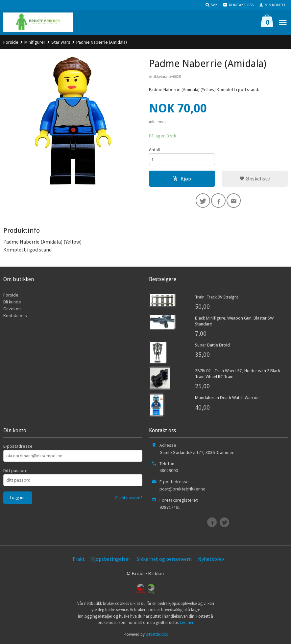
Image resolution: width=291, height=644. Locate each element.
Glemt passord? (129, 498)
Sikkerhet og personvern (164, 559)
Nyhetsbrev (211, 559)
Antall (154, 150)
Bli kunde (12, 302)
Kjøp (182, 179)
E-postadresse (18, 446)
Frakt (79, 559)
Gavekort (12, 309)
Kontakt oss (15, 316)
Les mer (187, 622)
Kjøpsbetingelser (111, 559)
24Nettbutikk (157, 634)
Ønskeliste (255, 179)
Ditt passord (15, 470)
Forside (11, 42)
